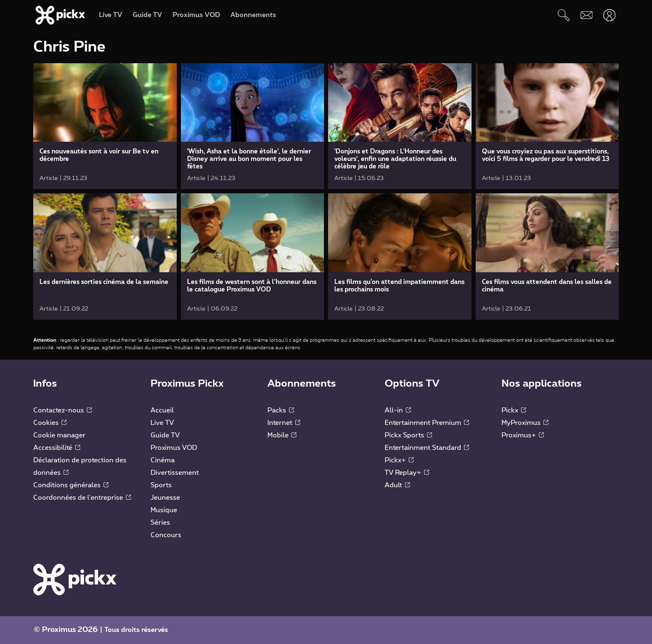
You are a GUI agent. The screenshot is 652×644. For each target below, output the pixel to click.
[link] (105, 126)
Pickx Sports (408, 435)
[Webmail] (587, 15)
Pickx (514, 410)
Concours (166, 535)
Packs (281, 410)
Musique (164, 510)
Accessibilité (57, 448)
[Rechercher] (564, 15)
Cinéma (163, 460)
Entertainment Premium (427, 423)
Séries (160, 523)
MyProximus (525, 423)
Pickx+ (399, 460)
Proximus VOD (174, 448)
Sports (161, 485)
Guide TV (165, 435)
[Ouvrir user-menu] (609, 15)
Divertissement (175, 473)
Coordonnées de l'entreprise (82, 498)
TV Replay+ (407, 473)
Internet (284, 423)
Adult (397, 485)
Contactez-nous (63, 410)
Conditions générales (71, 485)
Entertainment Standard (427, 448)
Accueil (162, 410)
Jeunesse (165, 498)
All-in (398, 410)
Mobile (282, 435)
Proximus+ (523, 435)
